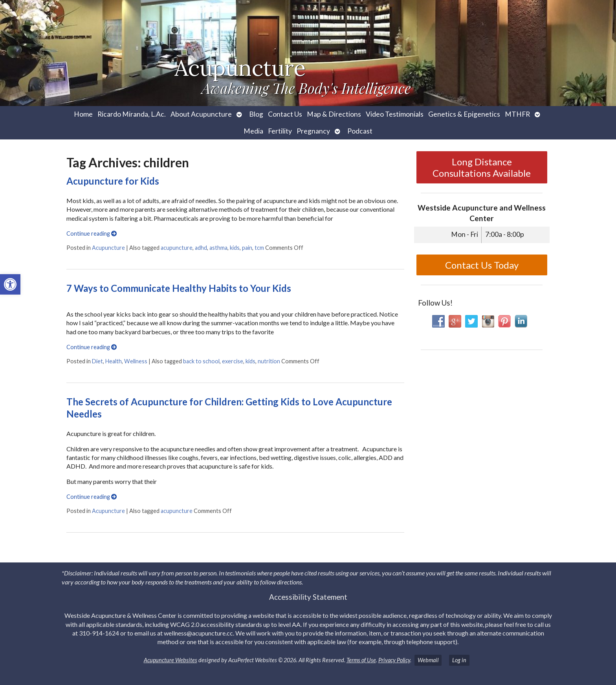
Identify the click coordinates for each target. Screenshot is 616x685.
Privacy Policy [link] (394, 660)
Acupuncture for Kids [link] (113, 181)
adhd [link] (201, 248)
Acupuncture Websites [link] (170, 660)
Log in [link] (459, 660)
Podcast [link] (360, 131)
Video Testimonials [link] (395, 114)
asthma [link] (218, 248)
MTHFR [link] (517, 114)
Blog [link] (256, 114)
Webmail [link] (428, 660)
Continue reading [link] (92, 234)
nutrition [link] (269, 361)
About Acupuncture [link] (201, 114)
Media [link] (253, 131)
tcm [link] (259, 248)
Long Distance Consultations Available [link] (482, 167)
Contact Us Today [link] (482, 265)
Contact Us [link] (285, 114)
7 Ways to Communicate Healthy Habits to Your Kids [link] (179, 288)
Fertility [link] (280, 131)
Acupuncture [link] (108, 248)
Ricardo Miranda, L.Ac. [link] (132, 114)
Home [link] (83, 114)
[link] (10, 284)
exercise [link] (233, 361)
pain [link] (247, 248)
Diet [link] (97, 361)
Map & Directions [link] (334, 114)
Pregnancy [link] (313, 131)
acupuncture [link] (177, 248)
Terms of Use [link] (361, 660)
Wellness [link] (136, 361)
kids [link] (235, 248)
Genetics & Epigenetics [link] (464, 114)
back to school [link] (201, 361)
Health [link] (114, 361)
